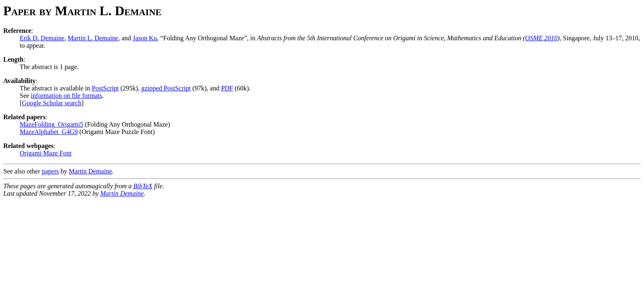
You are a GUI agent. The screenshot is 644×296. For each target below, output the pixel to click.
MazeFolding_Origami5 (52, 124)
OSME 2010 (542, 38)
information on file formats (67, 96)
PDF (227, 88)
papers (51, 171)
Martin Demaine (91, 171)
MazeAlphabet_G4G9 (49, 132)
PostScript (105, 88)
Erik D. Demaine (42, 38)
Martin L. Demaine (93, 38)
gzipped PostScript (166, 88)
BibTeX (143, 186)
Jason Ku (145, 38)
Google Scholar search (52, 103)
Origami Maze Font (46, 153)
